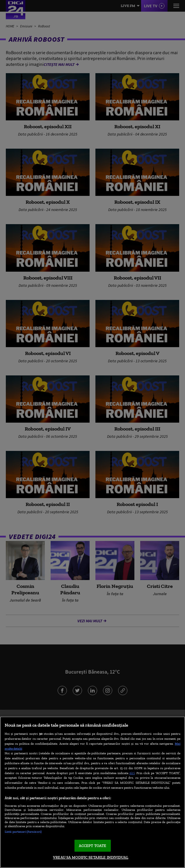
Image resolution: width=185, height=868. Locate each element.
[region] (92, 792)
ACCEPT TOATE (93, 846)
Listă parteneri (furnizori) (23, 832)
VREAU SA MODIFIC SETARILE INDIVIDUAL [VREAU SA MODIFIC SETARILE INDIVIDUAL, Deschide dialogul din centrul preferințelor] (91, 857)
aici (132, 773)
